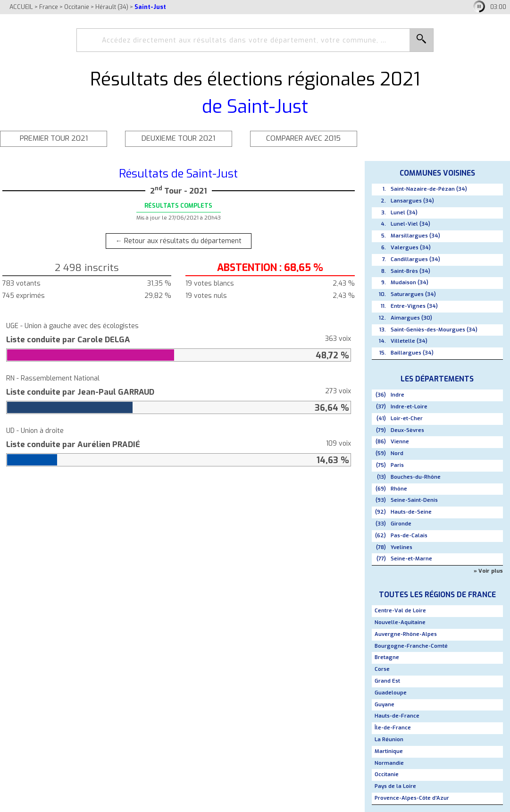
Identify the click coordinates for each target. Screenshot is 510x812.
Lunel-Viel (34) (410, 224)
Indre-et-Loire (409, 407)
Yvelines (401, 547)
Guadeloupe (391, 693)
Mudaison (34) (410, 283)
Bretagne (387, 657)
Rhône (399, 489)
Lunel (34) (404, 213)
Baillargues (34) (412, 353)
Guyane (385, 705)
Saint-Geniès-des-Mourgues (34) (434, 330)
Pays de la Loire (395, 786)
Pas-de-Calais (409, 536)
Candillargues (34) (415, 259)
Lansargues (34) (412, 201)
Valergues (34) (411, 248)
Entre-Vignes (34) (414, 306)
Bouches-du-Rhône (416, 477)
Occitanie (77, 7)
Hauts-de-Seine (411, 512)
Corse (382, 669)
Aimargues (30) (411, 318)
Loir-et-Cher (407, 419)
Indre (397, 395)
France (49, 7)
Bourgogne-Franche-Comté (411, 646)
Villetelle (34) (409, 341)
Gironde (401, 524)
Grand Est (387, 681)
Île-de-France (393, 728)
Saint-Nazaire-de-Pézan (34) (429, 189)
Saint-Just (150, 7)
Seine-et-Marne (411, 559)
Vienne (400, 442)
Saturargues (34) (413, 294)
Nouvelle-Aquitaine (400, 622)
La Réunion (389, 740)
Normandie (389, 763)
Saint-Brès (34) (410, 271)
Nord (397, 453)
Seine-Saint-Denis (414, 500)
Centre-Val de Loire (400, 611)
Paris (397, 465)
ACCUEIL (21, 7)
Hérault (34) (112, 7)
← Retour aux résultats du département (179, 241)
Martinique (389, 751)
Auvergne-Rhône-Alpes (406, 634)
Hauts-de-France (397, 716)
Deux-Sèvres (407, 430)
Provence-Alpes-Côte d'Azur (412, 798)
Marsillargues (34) (415, 236)
